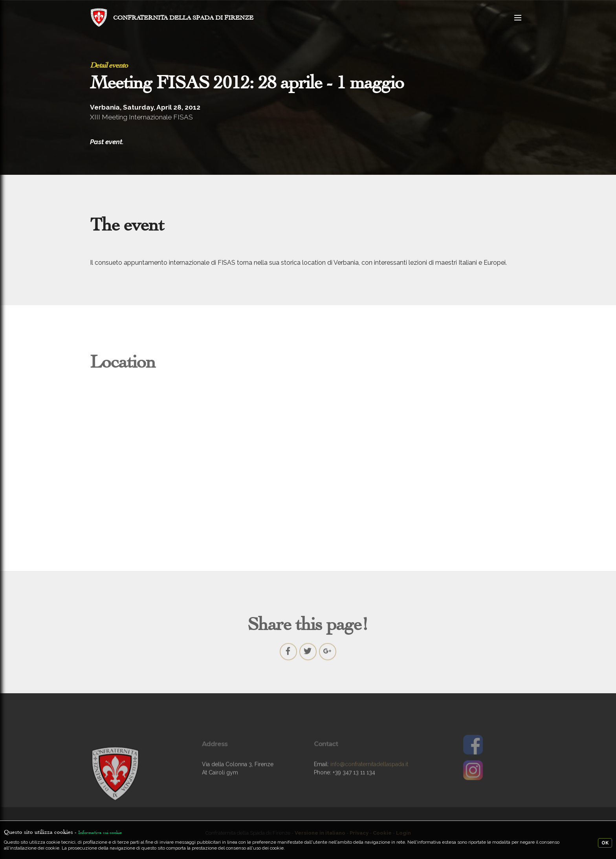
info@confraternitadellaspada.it (369, 773)
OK (605, 843)
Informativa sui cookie (100, 832)
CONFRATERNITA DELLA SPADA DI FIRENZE (183, 17)
